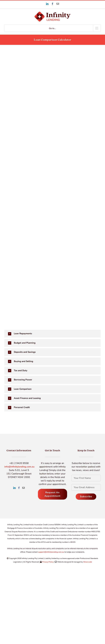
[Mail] (23, 488)
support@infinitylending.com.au (51, 552)
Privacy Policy (48, 562)
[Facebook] (19, 488)
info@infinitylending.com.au (19, 467)
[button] (52, 334)
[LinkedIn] (14, 488)
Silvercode (88, 562)
